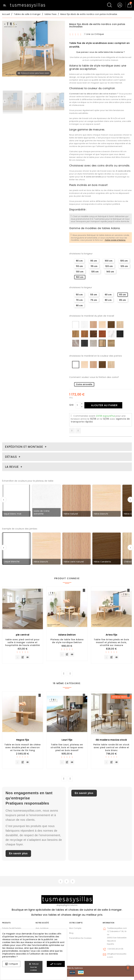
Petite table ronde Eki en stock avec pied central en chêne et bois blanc (111, 749)
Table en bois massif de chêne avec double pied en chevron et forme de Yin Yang (23, 749)
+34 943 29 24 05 (115, 952)
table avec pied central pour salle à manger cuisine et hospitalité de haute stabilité (23, 642)
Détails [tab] (11, 457)
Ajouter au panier (108, 405)
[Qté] (78, 405)
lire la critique (94, 34)
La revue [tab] (12, 467)
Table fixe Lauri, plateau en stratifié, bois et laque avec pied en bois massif (67, 749)
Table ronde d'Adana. (115, 240)
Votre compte (76, 926)
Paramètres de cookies (80, 941)
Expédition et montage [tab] (24, 447)
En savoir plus (18, 856)
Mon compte (75, 931)
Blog (71, 936)
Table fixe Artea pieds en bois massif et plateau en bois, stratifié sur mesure (111, 642)
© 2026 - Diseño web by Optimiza (67, 971)
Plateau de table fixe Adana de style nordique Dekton (67, 641)
